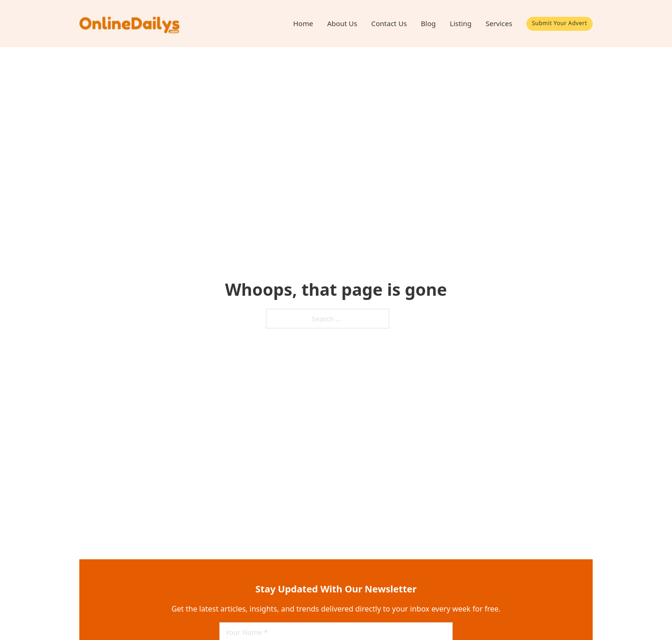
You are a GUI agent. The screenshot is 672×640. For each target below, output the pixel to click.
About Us (342, 23)
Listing (461, 23)
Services (499, 23)
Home (303, 23)
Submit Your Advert (560, 23)
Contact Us (389, 23)
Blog (428, 23)
